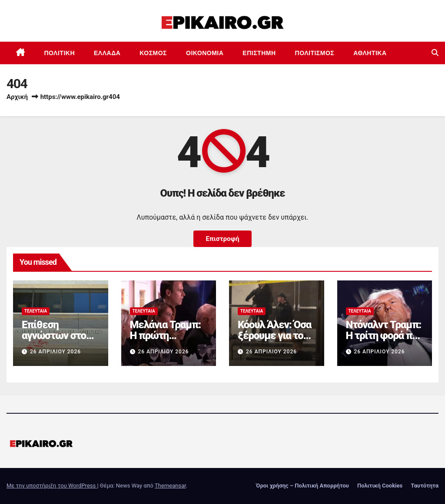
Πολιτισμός (315, 53)
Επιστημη (259, 53)
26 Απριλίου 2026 (55, 352)
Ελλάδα (107, 53)
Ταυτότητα (425, 486)
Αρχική (17, 97)
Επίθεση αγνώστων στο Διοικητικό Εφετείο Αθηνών (59, 341)
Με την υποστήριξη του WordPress (52, 486)
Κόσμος (153, 53)
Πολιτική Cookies (380, 486)
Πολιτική (60, 53)
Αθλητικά (370, 53)
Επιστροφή (222, 239)
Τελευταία (36, 311)
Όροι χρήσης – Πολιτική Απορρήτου (302, 486)
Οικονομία (205, 53)
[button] (435, 53)
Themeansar (170, 486)
